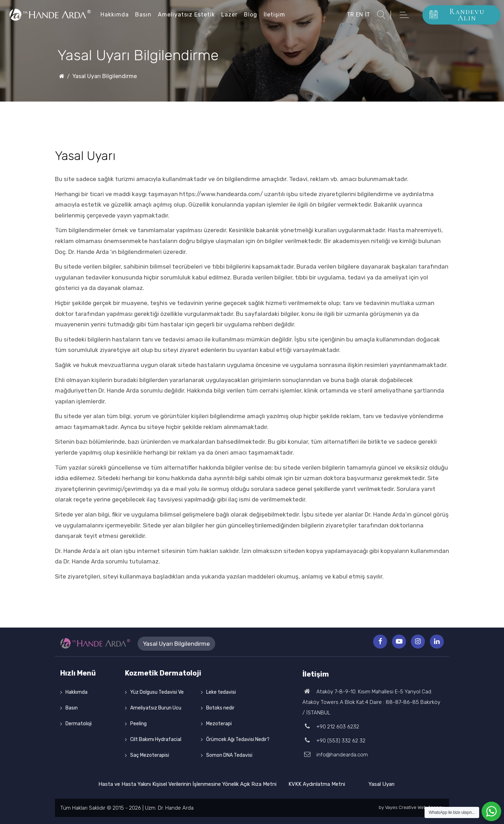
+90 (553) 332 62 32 (334, 741)
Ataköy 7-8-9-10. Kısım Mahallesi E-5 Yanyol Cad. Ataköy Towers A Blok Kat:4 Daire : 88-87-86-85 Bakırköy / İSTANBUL (371, 702)
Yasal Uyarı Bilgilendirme (105, 76)
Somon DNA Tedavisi (229, 755)
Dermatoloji (79, 724)
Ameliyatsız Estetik (186, 15)
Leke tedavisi (221, 692)
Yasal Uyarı (381, 784)
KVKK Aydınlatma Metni (317, 784)
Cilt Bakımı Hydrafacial (156, 739)
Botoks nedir (220, 708)
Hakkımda (115, 15)
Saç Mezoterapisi (150, 755)
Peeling (138, 724)
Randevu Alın (457, 15)
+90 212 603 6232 (331, 727)
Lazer (229, 15)
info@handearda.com (335, 755)
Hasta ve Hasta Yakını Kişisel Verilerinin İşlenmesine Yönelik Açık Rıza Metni (187, 784)
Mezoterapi (219, 724)
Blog (251, 15)
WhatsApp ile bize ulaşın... (452, 812)
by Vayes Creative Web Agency (411, 807)
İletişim (274, 15)
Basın (143, 15)
